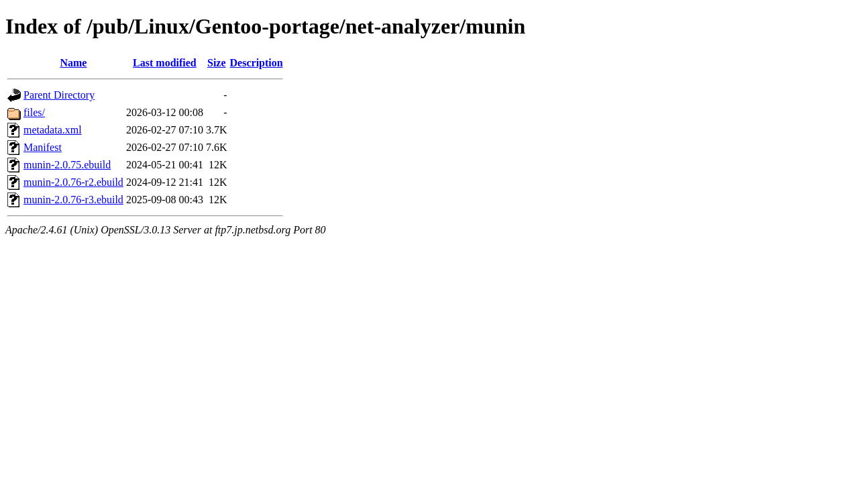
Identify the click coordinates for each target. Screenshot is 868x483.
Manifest (43, 147)
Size (217, 63)
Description (257, 63)
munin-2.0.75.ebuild (67, 165)
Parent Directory (59, 95)
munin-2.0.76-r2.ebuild (73, 182)
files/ (34, 112)
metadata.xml (53, 130)
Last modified (165, 63)
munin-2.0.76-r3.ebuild (73, 200)
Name (73, 63)
